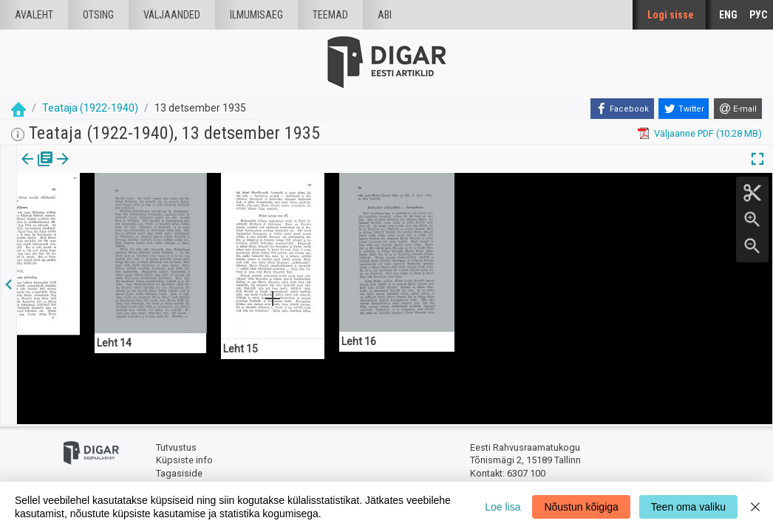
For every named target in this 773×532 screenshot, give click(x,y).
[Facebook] (622, 109)
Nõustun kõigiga (581, 507)
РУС (758, 15)
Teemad (330, 15)
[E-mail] (738, 109)
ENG (728, 15)
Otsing (98, 15)
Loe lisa (503, 507)
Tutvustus (176, 447)
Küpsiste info (184, 460)
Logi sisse (671, 15)
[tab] (37, 170)
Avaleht (34, 15)
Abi (385, 15)
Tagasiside (179, 473)
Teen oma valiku (688, 507)
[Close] (755, 507)
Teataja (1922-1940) (90, 108)
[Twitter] (684, 109)
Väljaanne (37, 169)
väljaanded (172, 15)
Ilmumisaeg (256, 15)
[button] (101, 169)
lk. (91, 169)
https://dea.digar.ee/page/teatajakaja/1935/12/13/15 (131, 210)
